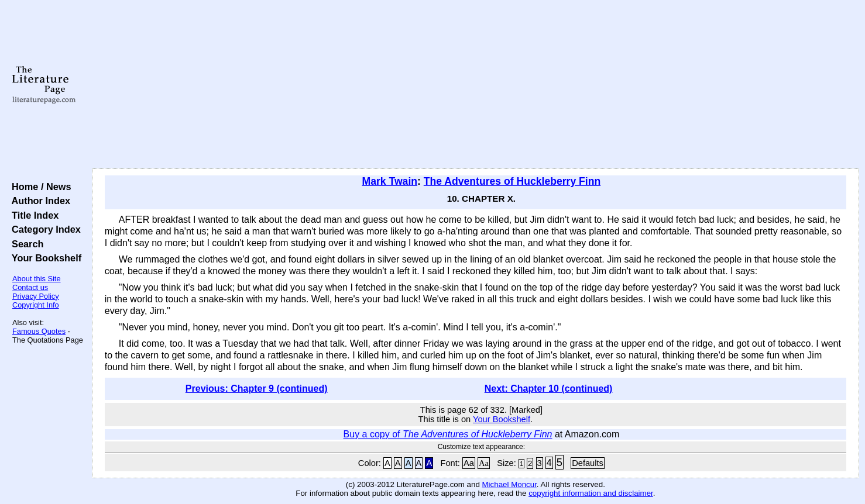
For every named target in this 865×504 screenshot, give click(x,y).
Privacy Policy (36, 296)
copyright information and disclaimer (591, 493)
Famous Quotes (39, 331)
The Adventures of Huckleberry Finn (512, 181)
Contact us (30, 287)
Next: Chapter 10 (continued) (549, 389)
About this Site (37, 279)
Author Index (38, 201)
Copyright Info (36, 305)
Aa (469, 463)
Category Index (44, 229)
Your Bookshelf (44, 258)
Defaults (588, 463)
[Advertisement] (475, 85)
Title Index (32, 215)
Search (25, 244)
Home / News (39, 187)
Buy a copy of (448, 434)
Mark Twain (390, 181)
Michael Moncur (509, 484)
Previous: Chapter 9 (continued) (257, 389)
